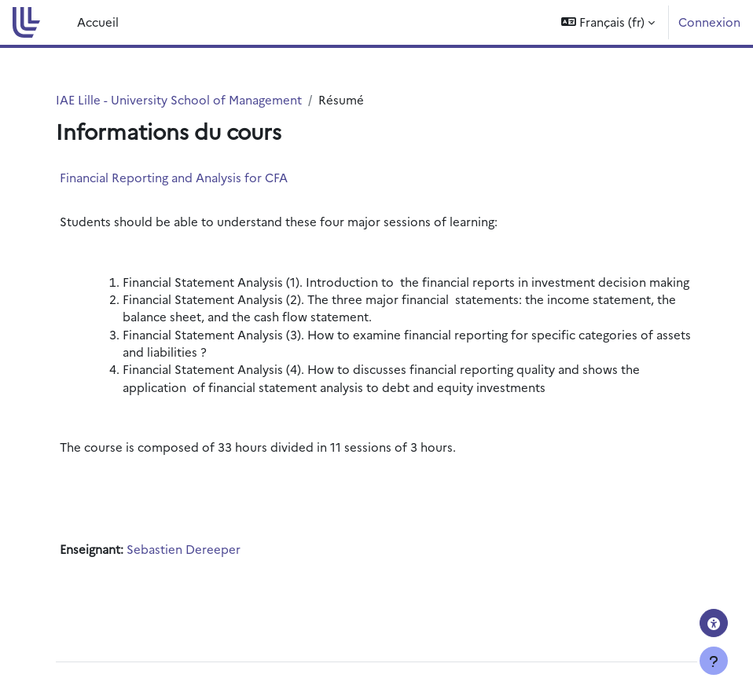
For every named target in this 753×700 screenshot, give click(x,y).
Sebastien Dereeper (184, 549)
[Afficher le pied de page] (714, 661)
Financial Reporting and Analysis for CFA (174, 177)
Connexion (709, 22)
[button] (608, 22)
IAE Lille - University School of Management (179, 99)
